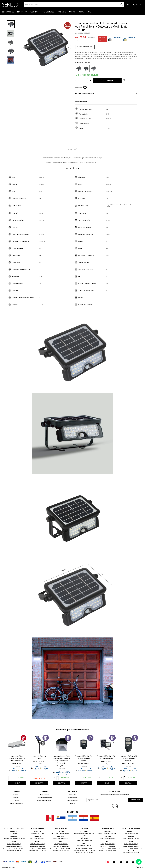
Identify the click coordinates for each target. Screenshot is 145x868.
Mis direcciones (73, 801)
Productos (9, 12)
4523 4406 (127, 837)
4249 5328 (104, 837)
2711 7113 (33, 837)
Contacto (62, 12)
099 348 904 (65, 837)
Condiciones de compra (44, 798)
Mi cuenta (73, 795)
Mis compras (73, 798)
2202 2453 (56, 837)
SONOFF (72, 12)
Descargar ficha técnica (85, 47)
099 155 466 (135, 837)
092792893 (22, 837)
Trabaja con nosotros (16, 803)
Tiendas (16, 801)
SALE (90, 12)
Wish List (72, 803)
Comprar (109, 81)
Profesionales (48, 12)
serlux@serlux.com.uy (14, 842)
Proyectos (22, 12)
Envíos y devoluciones (44, 801)
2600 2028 (14, 837)
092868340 (41, 837)
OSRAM (81, 12)
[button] (69, 47)
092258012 (112, 837)
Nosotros (34, 12)
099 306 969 (88, 838)
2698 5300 (80, 838)
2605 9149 (6, 837)
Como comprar (44, 795)
